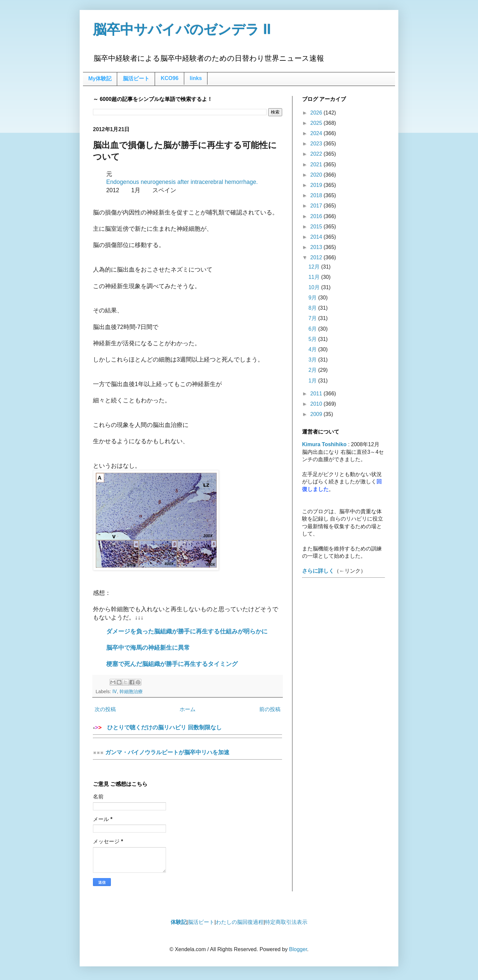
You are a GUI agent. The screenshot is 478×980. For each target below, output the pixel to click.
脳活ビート (136, 79)
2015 (317, 227)
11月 (315, 277)
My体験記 (100, 79)
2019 (317, 185)
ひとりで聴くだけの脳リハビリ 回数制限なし (188, 730)
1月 (313, 381)
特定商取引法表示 (286, 922)
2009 (317, 414)
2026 (317, 113)
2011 (317, 394)
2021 (317, 164)
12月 (315, 267)
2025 (317, 123)
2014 (317, 237)
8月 (313, 308)
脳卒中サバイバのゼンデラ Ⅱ (182, 30)
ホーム (188, 709)
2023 (317, 144)
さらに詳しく (318, 571)
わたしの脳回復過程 (240, 922)
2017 (317, 206)
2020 (317, 175)
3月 (313, 360)
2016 (317, 216)
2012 (317, 257)
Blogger (298, 949)
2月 (313, 370)
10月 (315, 287)
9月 (313, 298)
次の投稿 (105, 709)
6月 (313, 329)
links (196, 78)
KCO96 (169, 78)
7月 (313, 318)
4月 (313, 349)
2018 (317, 195)
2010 (317, 404)
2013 (317, 247)
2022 (317, 154)
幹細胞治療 (131, 692)
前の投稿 (270, 709)
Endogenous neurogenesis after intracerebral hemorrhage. (182, 182)
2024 (317, 133)
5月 (313, 339)
